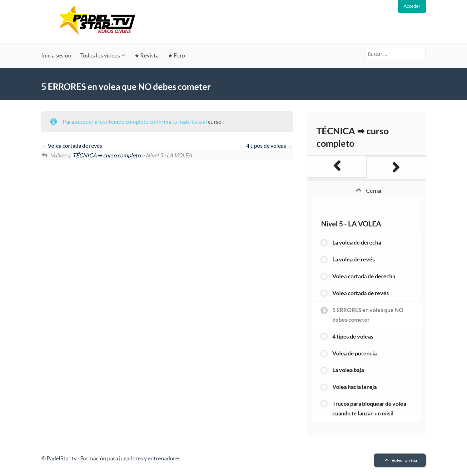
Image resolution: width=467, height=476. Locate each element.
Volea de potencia (355, 353)
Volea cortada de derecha (364, 276)
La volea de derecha (357, 242)
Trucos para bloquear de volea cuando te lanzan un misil (369, 408)
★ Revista (147, 55)
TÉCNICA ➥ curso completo (107, 155)
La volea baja (348, 370)
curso (215, 121)
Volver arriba (400, 460)
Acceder (412, 6)
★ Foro (176, 55)
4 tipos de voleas (269, 146)
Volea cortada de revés (72, 146)
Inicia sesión (56, 55)
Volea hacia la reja (355, 387)
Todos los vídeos (100, 55)
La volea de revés (354, 259)
